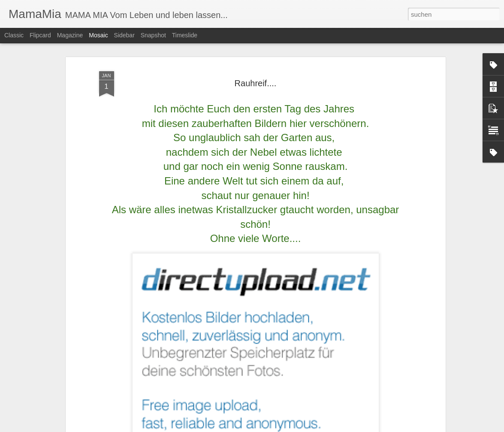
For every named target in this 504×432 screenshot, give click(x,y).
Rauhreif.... (256, 83)
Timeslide (185, 35)
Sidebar (124, 35)
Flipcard (40, 35)
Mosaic (98, 35)
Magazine (70, 35)
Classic (14, 35)
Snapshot (153, 35)
